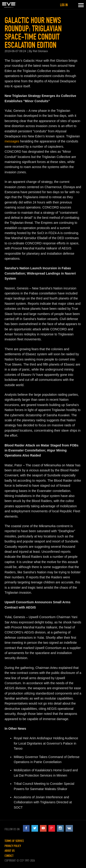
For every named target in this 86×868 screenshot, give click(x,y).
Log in (64, 5)
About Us (10, 851)
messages (12, 141)
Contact (9, 856)
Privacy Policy (13, 846)
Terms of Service (14, 841)
